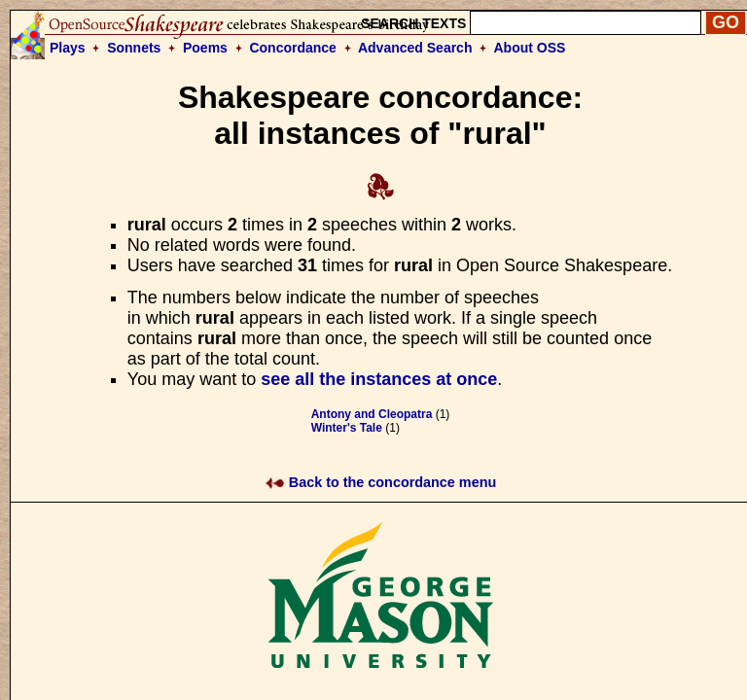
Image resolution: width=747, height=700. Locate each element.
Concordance (292, 48)
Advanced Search (415, 48)
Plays (68, 48)
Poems (205, 48)
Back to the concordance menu (381, 482)
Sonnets (134, 48)
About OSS (530, 48)
